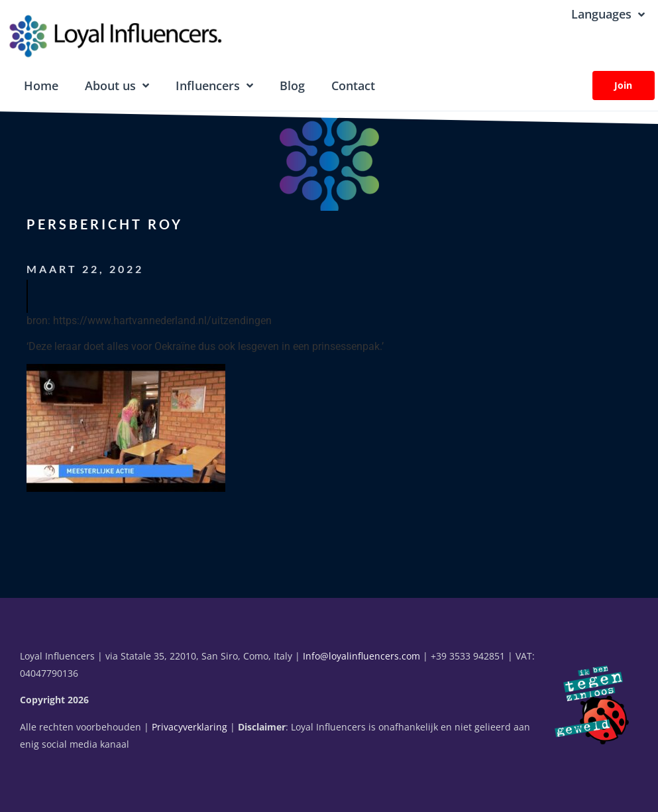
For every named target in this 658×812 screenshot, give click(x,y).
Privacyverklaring (190, 727)
